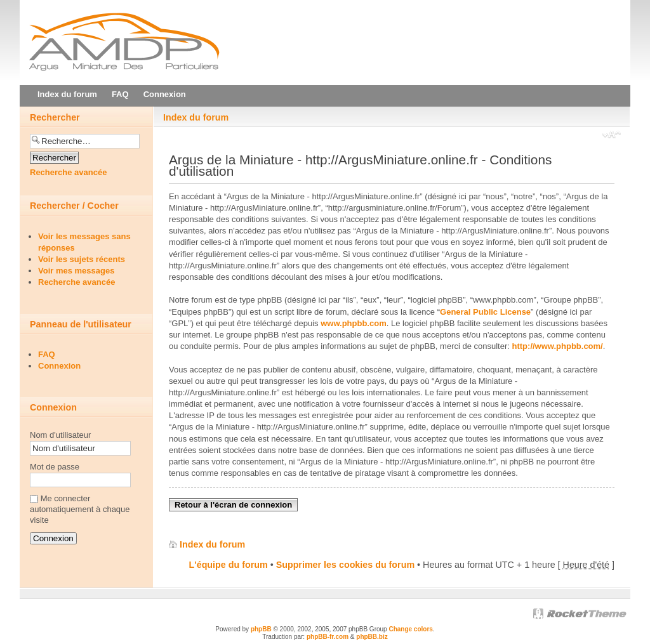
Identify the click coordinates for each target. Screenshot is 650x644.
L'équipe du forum (229, 565)
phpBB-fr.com (328, 637)
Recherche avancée (68, 172)
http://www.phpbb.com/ (558, 346)
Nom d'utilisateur (60, 435)
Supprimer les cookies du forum (345, 565)
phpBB (261, 629)
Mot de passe (55, 467)
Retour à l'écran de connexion (233, 505)
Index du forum (196, 117)
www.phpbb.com (354, 323)
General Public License (485, 312)
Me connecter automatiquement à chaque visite (80, 509)
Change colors (410, 629)
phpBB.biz (372, 637)
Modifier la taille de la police (612, 136)
